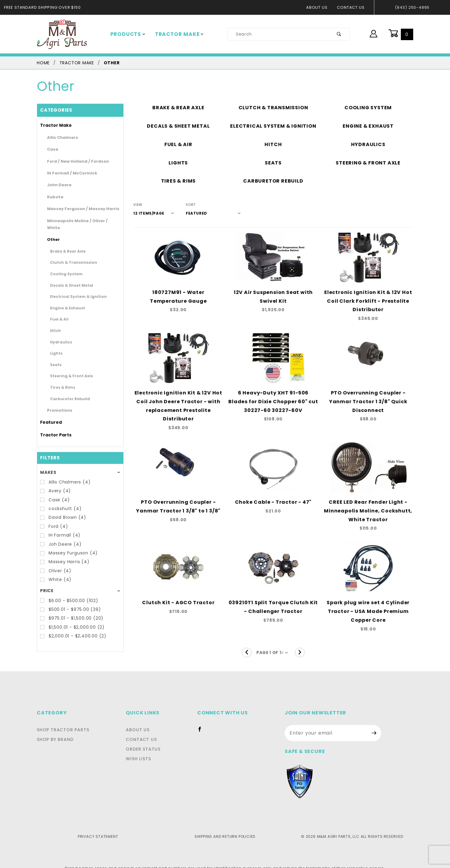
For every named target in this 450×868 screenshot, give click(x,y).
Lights (55, 346)
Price (47, 584)
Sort (186, 205)
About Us (320, 7)
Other (52, 233)
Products (127, 34)
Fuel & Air (58, 312)
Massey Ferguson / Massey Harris (77, 209)
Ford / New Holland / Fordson (73, 161)
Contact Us (352, 7)
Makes (48, 465)
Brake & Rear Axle (65, 244)
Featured (48, 415)
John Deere (57, 185)
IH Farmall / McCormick (68, 173)
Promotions (57, 403)
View (138, 205)
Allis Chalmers (60, 137)
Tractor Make (175, 34)
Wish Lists (141, 746)
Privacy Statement (98, 824)
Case (51, 149)
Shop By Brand (54, 727)
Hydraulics (59, 335)
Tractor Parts (52, 428)
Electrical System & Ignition (72, 289)
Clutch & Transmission (68, 255)
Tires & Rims (60, 380)
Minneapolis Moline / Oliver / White (78, 221)
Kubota (53, 197)
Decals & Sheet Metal (67, 278)
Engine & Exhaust (64, 301)
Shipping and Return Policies (225, 824)
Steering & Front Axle (67, 369)
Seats (55, 357)
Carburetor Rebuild (65, 391)
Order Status (145, 736)
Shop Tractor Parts (61, 717)
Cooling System (63, 267)
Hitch (54, 324)
